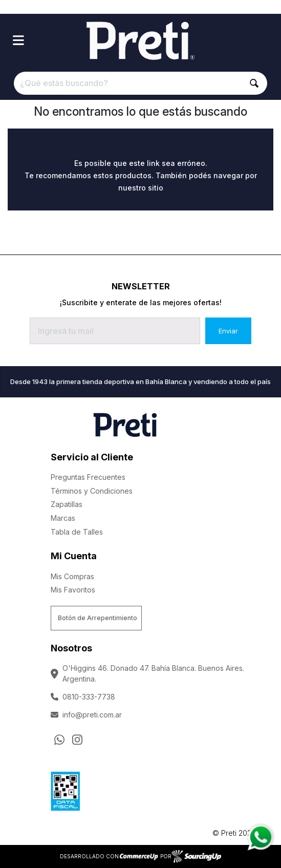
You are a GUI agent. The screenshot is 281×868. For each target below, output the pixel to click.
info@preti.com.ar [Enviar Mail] (86, 715)
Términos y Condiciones (92, 491)
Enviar (228, 331)
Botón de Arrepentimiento (98, 618)
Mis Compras (72, 576)
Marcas (63, 518)
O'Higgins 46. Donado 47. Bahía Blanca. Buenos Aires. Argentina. (147, 673)
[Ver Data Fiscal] (65, 789)
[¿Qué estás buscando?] (140, 83)
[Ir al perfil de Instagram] (77, 739)
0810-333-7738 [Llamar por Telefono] (83, 697)
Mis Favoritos (73, 590)
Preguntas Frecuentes (88, 477)
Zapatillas (67, 504)
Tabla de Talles (77, 532)
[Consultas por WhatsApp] (59, 739)
